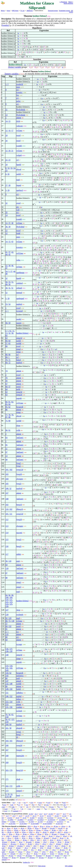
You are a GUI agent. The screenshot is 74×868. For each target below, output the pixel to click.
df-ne (9, 830)
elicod (19, 169)
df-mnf (18, 848)
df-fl (59, 852)
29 (8, 190)
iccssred (19, 311)
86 (6, 410)
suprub (19, 398)
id (17, 737)
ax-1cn (60, 818)
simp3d (19, 392)
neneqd (19, 293)
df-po (23, 836)
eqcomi (19, 533)
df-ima (38, 838)
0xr (18, 95)
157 (13, 720)
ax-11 (34, 816)
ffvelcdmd (20, 227)
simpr (18, 352)
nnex (18, 87)
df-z (32, 850)
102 (11, 470)
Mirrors (3, 11)
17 (12, 131)
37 (9, 223)
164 (7, 741)
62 (6, 335)
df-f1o (59, 840)
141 (7, 668)
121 (11, 600)
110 (7, 509)
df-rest (19, 856)
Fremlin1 (6, 25)
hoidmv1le (26, 862)
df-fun (25, 840)
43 (12, 242)
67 (6, 384)
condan (19, 707)
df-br (46, 834)
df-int (32, 834)
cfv (27, 807)
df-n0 (25, 850)
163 (7, 770)
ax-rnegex (50, 822)
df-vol (59, 858)
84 (9, 404)
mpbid (19, 696)
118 (10, 561)
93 (6, 438)
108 (7, 499)
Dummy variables (12, 74)
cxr (14, 809)
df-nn (4, 850)
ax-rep (57, 816)
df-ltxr (34, 848)
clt (22, 809)
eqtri (18, 561)
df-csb (9, 832)
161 (7, 728)
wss (27, 805)
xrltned (19, 288)
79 (12, 415)
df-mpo (37, 842)
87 (6, 417)
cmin (38, 809)
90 (6, 430)
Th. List (22, 11)
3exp (18, 610)
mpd (18, 618)
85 (6, 407)
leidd (18, 233)
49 (6, 284)
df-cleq (52, 828)
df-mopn (5, 858)
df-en (4, 846)
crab (12, 805)
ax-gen (51, 814)
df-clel (60, 828)
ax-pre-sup (59, 824)
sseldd (19, 343)
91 (9, 430)
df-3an (56, 826)
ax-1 (36, 814)
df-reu (46, 830)
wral (64, 803)
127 (7, 610)
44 (6, 254)
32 (6, 203)
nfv (18, 207)
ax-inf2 (32, 818)
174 (7, 797)
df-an (35, 826)
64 (9, 341)
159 (7, 722)
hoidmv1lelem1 (22, 333)
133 (7, 666)
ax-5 (64, 814)
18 (6, 135)
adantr (19, 118)
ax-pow (10, 818)
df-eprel (16, 836)
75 (6, 421)
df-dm (17, 838)
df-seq (67, 852)
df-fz (44, 852)
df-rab (54, 830)
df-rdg (30, 844)
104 (7, 479)
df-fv (66, 840)
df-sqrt (44, 854)
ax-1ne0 (31, 822)
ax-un (24, 818)
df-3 (18, 850)
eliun (18, 426)
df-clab (44, 828)
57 (6, 343)
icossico (19, 247)
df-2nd (67, 842)
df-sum (11, 856)
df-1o (37, 844)
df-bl (65, 856)
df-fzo (52, 852)
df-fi (35, 846)
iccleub (19, 711)
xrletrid (19, 721)
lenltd (18, 689)
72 (9, 363)
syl (17, 160)
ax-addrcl (20, 820)
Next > (71, 2)
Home (8, 11)
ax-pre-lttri (12, 824)
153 (7, 702)
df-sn (4, 834)
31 (12, 282)
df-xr (26, 848)
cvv (19, 805)
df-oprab (29, 842)
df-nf (16, 828)
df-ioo (20, 852)
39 (9, 227)
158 (7, 717)
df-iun (39, 834)
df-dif (17, 832)
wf (21, 807)
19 (11, 168)
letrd (18, 795)
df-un (24, 832)
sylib (18, 430)
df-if (59, 832)
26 (8, 174)
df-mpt (62, 834)
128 (7, 615)
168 (7, 756)
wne (57, 803)
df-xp (58, 836)
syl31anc (20, 403)
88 (9, 417)
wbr (65, 805)
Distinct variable (15, 67)
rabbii (19, 554)
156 (11, 707)
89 (9, 421)
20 (9, 151)
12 (6, 131)
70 (6, 360)
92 (6, 618)
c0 (34, 805)
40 (14, 271)
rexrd (18, 135)
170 (11, 770)
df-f (38, 840)
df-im (36, 854)
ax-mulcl (30, 820)
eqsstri (19, 323)
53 (6, 304)
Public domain (42, 866)
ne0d (18, 389)
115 (7, 540)
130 (13, 621)
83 (6, 404)
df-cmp (41, 858)
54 (9, 304)
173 (7, 791)
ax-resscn (50, 818)
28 (9, 185)
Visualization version (64, 11)
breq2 (18, 734)
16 (9, 131)
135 (7, 634)
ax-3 (45, 814)
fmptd (19, 185)
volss (18, 260)
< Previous (63, 2)
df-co (9, 838)
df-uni (25, 834)
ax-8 (14, 816)
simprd (19, 791)
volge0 (19, 155)
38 (12, 223)
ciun (47, 805)
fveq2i (19, 484)
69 (6, 363)
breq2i (19, 546)
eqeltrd (19, 724)
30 (6, 282)
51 (12, 288)
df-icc (36, 852)
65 (9, 343)
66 (6, 346)
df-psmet (39, 856)
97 (6, 452)
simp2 (19, 582)
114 (7, 533)
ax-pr (17, 818)
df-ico (28, 852)
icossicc (19, 92)
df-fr (37, 836)
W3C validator (69, 866)
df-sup (42, 846)
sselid (18, 174)
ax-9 (20, 816)
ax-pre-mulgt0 (47, 824)
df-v (61, 830)
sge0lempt (20, 273)
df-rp (54, 850)
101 (7, 470)
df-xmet (48, 856)
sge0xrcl (20, 190)
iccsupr (19, 644)
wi (19, 803)
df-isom (5, 842)
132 (10, 626)
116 (7, 546)
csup (52, 807)
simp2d (19, 395)
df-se (44, 836)
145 (7, 676)
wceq (40, 803)
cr (59, 807)
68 (6, 354)
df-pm (66, 844)
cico (54, 809)
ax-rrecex (60, 822)
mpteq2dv (20, 756)
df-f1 (45, 840)
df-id (8, 836)
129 (10, 618)
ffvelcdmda (21, 110)
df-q (47, 850)
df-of (45, 842)
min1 (18, 237)
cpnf (6, 809)
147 (7, 681)
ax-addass (62, 820)
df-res (31, 838)
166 (7, 745)
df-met (57, 856)
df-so (30, 836)
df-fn (32, 840)
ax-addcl (11, 820)
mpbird (19, 304)
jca (17, 632)
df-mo (30, 828)
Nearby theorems (68, 3)
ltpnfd (19, 165)
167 (7, 750)
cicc (62, 809)
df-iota (17, 840)
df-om (52, 842)
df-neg (58, 848)
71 (9, 360)
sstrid (18, 387)
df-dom (11, 846)
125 (11, 604)
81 (9, 402)
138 (7, 651)
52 (6, 293)
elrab (18, 779)
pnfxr (18, 101)
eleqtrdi (19, 728)
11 (6, 110)
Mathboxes (30, 11)
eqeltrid (19, 488)
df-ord (54, 838)
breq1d (19, 505)
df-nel (16, 830)
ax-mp (31, 814)
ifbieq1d (20, 509)
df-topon (23, 858)
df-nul (52, 832)
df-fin (28, 846)
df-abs (52, 854)
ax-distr (13, 822)
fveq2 (18, 463)
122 (7, 602)
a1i (18, 90)
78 (9, 415)
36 (6, 227)
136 (7, 649)
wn (14, 803)
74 (6, 371)
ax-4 (58, 814)
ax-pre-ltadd (35, 824)
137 (11, 649)
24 (14, 168)
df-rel (65, 836)
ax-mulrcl (41, 820)
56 (6, 381)
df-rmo (38, 830)
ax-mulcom (51, 820)
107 (7, 493)
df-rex (31, 830)
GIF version (71, 11)
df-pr (11, 834)
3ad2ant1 (20, 438)
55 (8, 794)
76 (6, 378)
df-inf (49, 846)
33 (9, 282)
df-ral (23, 830)
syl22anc (20, 253)
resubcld (20, 84)
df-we (51, 836)
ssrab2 (19, 319)
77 (6, 415)
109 (11, 597)
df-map (59, 844)
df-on (62, 838)
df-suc (9, 840)
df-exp (4, 854)
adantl (19, 681)
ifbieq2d (20, 741)
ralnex (19, 699)
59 (9, 323)
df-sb (22, 828)
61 (10, 331)
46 (12, 266)
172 (11, 786)
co (44, 807)
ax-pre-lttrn (23, 824)
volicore (19, 126)
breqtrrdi (20, 407)
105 (7, 484)
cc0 (66, 807)
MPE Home (15, 11)
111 (11, 514)
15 (9, 121)
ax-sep (64, 816)
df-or (42, 826)
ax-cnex (41, 818)
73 (9, 621)
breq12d (19, 770)
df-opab (54, 834)
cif (40, 805)
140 (7, 655)
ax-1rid (40, 822)
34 (6, 271)
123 (11, 602)
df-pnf (10, 848)
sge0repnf (20, 298)
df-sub (49, 848)
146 (7, 696)
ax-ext (49, 816)
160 (7, 724)
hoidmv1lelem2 (22, 601)
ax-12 (42, 816)
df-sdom (20, 846)
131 (7, 707)
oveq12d (20, 470)
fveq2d (19, 474)
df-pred (46, 838)
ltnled (18, 360)
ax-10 (27, 816)
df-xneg (62, 850)
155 (7, 704)
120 (7, 568)
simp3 (19, 587)
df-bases (32, 858)
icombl (19, 146)
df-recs (22, 844)
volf (18, 210)
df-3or (48, 826)
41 (6, 252)
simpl (18, 349)
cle (30, 809)
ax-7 (7, 816)
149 (7, 689)
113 (7, 526)
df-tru (63, 826)
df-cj (21, 854)
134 (11, 666)
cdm (13, 807)
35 (6, 212)
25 (6, 170)
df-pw (66, 832)
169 (7, 762)
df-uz (40, 850)
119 (7, 600)
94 (6, 595)
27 (6, 185)
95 (6, 445)
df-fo (52, 840)
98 (12, 595)
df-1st (60, 842)
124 (7, 604)
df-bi (29, 826)
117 (7, 554)
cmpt (3, 807)
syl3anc (19, 267)
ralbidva (19, 693)
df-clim (61, 854)
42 (12, 252)
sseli (18, 678)
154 (11, 702)
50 (9, 284)
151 (7, 693)
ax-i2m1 (22, 822)
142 (11, 668)
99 (6, 460)
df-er (51, 844)
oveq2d (19, 745)
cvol (6, 811)
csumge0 (15, 811)
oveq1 (19, 732)
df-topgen (29, 856)
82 (12, 402)
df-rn (24, 838)
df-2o (44, 844)
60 (6, 341)
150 (11, 689)
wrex (5, 805)
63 (6, 338)
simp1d (19, 338)
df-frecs (5, 844)
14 (6, 121)
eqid (18, 180)
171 (7, 779)
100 (7, 597)
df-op (17, 834)
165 (11, 741)
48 (6, 274)
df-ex (9, 828)
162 (7, 786)
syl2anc (19, 131)
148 (11, 684)
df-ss (38, 832)
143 (7, 670)
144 (7, 673)
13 (6, 115)
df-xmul (12, 852)
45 (9, 254)
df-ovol (50, 858)
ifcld (18, 121)
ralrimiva (20, 676)
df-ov (21, 842)
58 (6, 323)
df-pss (45, 832)
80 (6, 402)
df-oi (56, 846)
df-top (14, 858)
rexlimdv (20, 615)
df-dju (63, 846)
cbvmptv (20, 479)
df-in (31, 832)
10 (8, 168)
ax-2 (41, 814)
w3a (32, 803)
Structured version (53, 11)
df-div (66, 848)
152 (11, 696)
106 (7, 488)
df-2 (11, 850)
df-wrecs (13, 844)
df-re (28, 854)
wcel (49, 803)
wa (25, 803)
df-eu (37, 828)
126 (7, 606)
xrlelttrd (19, 283)
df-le (42, 848)
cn (46, 809)
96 (9, 595)
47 (6, 268)
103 (7, 474)
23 (9, 160)
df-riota (13, 842)
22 (6, 160)
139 (11, 651)
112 (7, 519)
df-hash (13, 854)
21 (12, 151)
